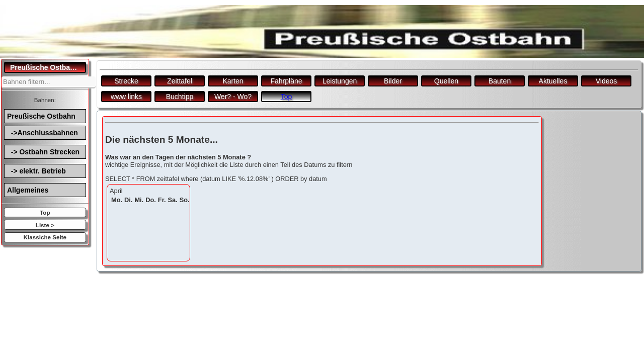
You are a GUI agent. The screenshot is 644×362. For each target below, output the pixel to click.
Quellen (446, 81)
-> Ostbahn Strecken (43, 152)
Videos (607, 81)
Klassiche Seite (45, 237)
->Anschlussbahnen (43, 133)
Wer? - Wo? (233, 97)
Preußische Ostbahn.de (48, 67)
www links (126, 97)
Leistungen (340, 81)
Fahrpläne (286, 81)
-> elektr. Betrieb (36, 171)
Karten (233, 81)
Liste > (45, 225)
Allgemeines (28, 190)
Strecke (126, 81)
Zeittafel (180, 81)
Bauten (500, 81)
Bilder (393, 81)
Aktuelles (553, 81)
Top (45, 212)
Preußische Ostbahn (41, 116)
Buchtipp (180, 97)
